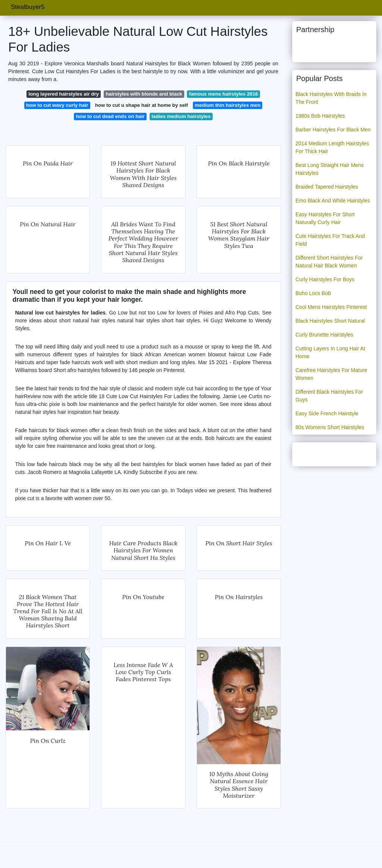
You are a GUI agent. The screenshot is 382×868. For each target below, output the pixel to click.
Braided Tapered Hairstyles (327, 187)
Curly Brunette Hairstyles (324, 335)
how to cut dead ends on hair (110, 116)
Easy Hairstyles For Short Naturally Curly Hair (325, 218)
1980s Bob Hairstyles (320, 116)
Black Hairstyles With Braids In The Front (331, 98)
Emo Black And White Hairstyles (333, 201)
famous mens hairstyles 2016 (224, 94)
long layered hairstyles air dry (64, 94)
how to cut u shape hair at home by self (142, 105)
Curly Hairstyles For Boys (325, 279)
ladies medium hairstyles (181, 116)
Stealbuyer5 (28, 7)
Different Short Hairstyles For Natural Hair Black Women (329, 262)
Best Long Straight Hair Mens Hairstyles (330, 169)
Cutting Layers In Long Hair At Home (330, 352)
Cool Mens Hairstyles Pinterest (331, 307)
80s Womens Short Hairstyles (330, 427)
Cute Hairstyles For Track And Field (330, 240)
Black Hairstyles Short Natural (330, 321)
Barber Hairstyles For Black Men (333, 130)
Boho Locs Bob (313, 293)
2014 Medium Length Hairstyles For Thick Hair (332, 147)
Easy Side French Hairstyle (327, 413)
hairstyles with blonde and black (144, 94)
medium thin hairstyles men (228, 105)
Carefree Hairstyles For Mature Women (331, 374)
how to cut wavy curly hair (57, 105)
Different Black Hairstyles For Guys (329, 396)
